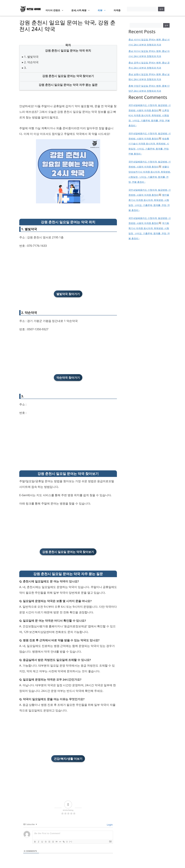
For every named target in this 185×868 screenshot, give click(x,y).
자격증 (117, 10)
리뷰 (103, 10)
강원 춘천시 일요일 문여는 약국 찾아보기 (68, 76)
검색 (161, 9)
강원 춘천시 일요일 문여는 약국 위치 (68, 50)
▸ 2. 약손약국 (30, 62)
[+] (71, 842)
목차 (68, 45)
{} (67, 842)
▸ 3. (24, 68)
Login (109, 825)
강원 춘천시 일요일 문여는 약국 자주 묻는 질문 (68, 85)
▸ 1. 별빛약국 (30, 57)
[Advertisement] (68, 269)
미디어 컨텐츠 (56, 10)
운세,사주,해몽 (82, 10)
